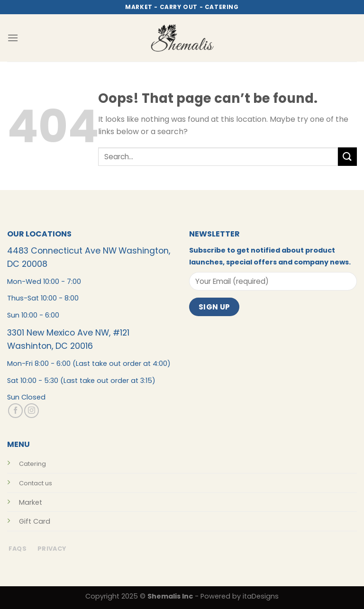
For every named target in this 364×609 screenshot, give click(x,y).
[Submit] (347, 157)
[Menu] (13, 38)
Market (31, 502)
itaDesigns (261, 596)
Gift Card (35, 521)
